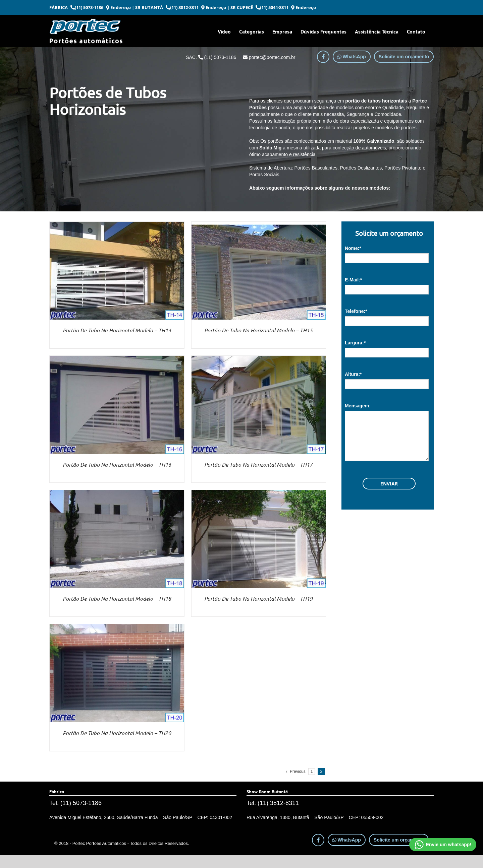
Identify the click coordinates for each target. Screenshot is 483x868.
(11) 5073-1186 (87, 7)
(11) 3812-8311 (182, 7)
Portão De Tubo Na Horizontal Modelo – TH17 (258, 464)
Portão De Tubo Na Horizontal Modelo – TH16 (117, 464)
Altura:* (353, 374)
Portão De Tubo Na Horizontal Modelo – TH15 (258, 330)
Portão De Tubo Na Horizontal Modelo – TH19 (258, 598)
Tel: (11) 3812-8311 (273, 803)
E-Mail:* (353, 280)
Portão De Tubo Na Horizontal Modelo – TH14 (117, 330)
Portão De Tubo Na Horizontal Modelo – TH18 (117, 598)
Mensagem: (358, 406)
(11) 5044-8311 (272, 7)
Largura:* (355, 343)
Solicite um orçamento (404, 57)
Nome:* (353, 248)
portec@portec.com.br (269, 57)
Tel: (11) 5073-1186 (75, 803)
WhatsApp (352, 57)
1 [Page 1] (312, 772)
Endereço (118, 7)
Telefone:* (356, 311)
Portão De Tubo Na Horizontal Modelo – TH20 (117, 733)
